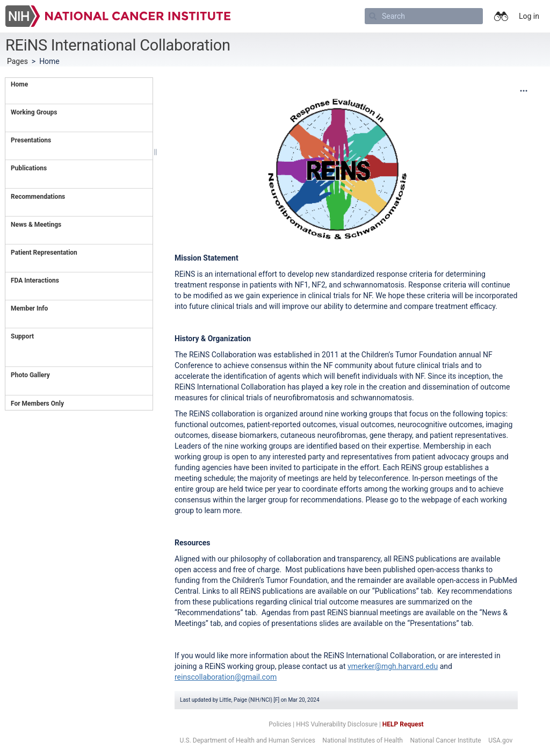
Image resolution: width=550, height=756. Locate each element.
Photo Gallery (30, 375)
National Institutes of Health (363, 740)
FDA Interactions (36, 280)
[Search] (424, 16)
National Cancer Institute (445, 740)
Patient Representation (44, 253)
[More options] (524, 91)
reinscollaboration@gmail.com (226, 677)
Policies (280, 724)
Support (22, 336)
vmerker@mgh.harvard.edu (393, 666)
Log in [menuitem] (529, 16)
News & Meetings (36, 225)
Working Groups (34, 112)
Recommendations (38, 197)
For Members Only (37, 404)
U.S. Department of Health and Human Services (248, 740)
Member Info (29, 308)
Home (19, 84)
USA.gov (500, 740)
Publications (29, 168)
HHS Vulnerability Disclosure (337, 724)
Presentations (31, 140)
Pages (17, 61)
